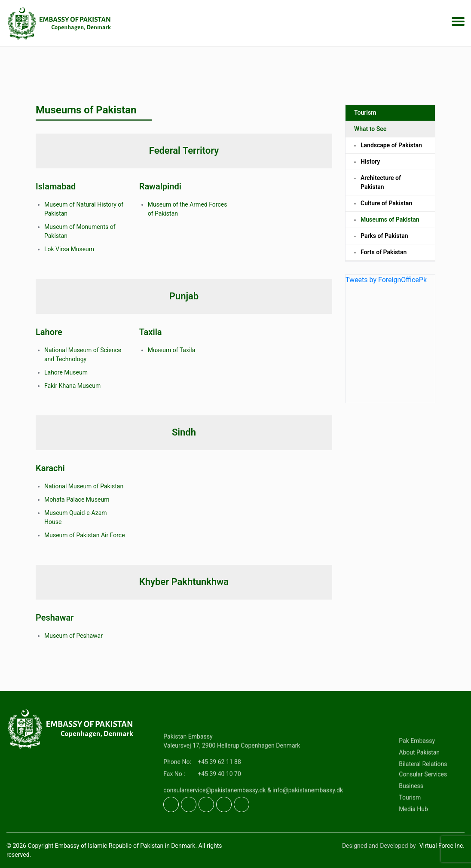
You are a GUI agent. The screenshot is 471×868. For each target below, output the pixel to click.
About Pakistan (419, 782)
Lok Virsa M (60, 249)
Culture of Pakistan (386, 207)
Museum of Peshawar (73, 636)
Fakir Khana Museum (72, 386)
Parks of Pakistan (384, 239)
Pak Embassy (417, 771)
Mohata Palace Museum (77, 499)
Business (411, 816)
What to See (370, 132)
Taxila (188, 350)
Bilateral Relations (423, 794)
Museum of (164, 350)
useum (85, 249)
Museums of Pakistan (390, 223)
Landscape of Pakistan (391, 149)
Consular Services (423, 804)
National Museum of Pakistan (84, 486)
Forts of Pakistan (384, 256)
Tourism (365, 116)
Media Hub (413, 839)
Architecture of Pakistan (381, 186)
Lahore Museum (66, 372)
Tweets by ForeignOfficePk (386, 283)
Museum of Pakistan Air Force (85, 535)
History (370, 165)
